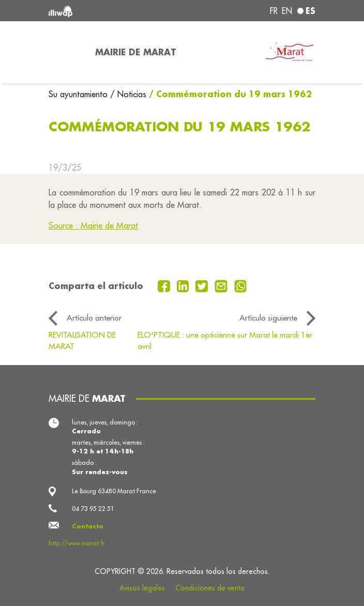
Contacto (88, 526)
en (287, 11)
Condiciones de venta (210, 588)
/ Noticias (128, 94)
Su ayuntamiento (79, 94)
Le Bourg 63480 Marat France (114, 491)
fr (274, 11)
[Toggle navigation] (66, 52)
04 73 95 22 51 (93, 509)
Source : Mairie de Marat (93, 225)
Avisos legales (142, 588)
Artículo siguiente (268, 318)
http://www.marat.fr (77, 543)
